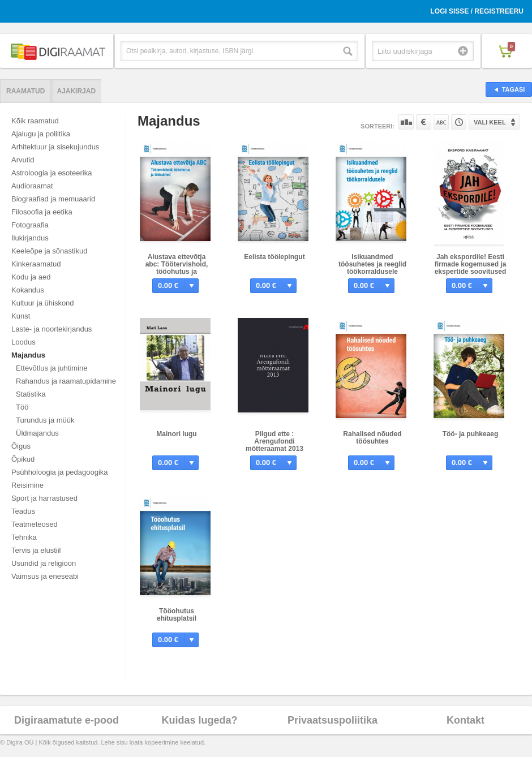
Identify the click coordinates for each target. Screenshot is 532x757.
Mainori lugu (176, 434)
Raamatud (25, 91)
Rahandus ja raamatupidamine (66, 381)
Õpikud (23, 459)
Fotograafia (30, 225)
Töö (22, 407)
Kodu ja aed (31, 277)
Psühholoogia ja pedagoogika (60, 472)
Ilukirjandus (30, 238)
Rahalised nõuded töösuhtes (372, 438)
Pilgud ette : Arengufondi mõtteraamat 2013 (274, 441)
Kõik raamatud (35, 121)
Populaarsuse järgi (406, 122)
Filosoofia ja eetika (42, 212)
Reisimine (27, 485)
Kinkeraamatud (36, 264)
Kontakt (466, 720)
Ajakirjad (76, 91)
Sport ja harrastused (44, 498)
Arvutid (23, 160)
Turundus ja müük (45, 420)
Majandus (28, 355)
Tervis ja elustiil (36, 550)
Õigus (21, 446)
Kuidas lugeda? (199, 720)
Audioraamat (32, 186)
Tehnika (24, 537)
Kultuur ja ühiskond (43, 303)
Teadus (23, 511)
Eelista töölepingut (274, 257)
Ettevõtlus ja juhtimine (52, 368)
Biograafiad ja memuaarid (53, 199)
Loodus (23, 342)
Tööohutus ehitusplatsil (177, 615)
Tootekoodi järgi (459, 122)
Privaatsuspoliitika (332, 720)
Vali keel (490, 122)
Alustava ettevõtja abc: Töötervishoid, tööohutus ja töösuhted (177, 268)
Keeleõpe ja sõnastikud (49, 251)
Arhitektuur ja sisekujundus (55, 147)
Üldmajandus (37, 433)
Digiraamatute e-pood (66, 720)
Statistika (31, 394)
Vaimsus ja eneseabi (45, 576)
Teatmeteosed (35, 524)
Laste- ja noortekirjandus (52, 329)
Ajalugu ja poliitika (41, 134)
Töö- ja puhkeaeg (471, 434)
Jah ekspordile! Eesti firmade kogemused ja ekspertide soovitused (471, 264)
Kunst (21, 316)
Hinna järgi (424, 122)
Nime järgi (441, 122)
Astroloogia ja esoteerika (52, 173)
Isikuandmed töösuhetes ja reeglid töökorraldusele (372, 264)
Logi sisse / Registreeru (477, 11)
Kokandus (28, 290)
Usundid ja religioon (44, 563)
